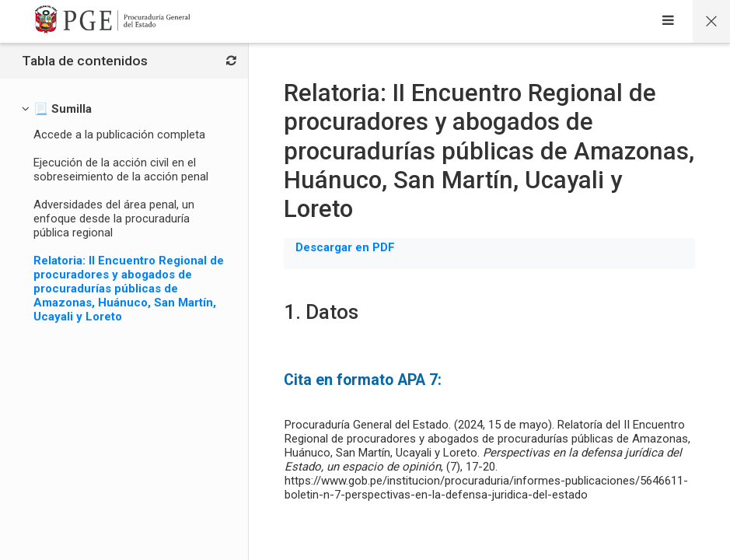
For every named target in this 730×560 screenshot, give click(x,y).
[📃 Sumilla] (63, 109)
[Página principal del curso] (711, 21)
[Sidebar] (668, 22)
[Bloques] (231, 61)
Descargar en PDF (345, 247)
